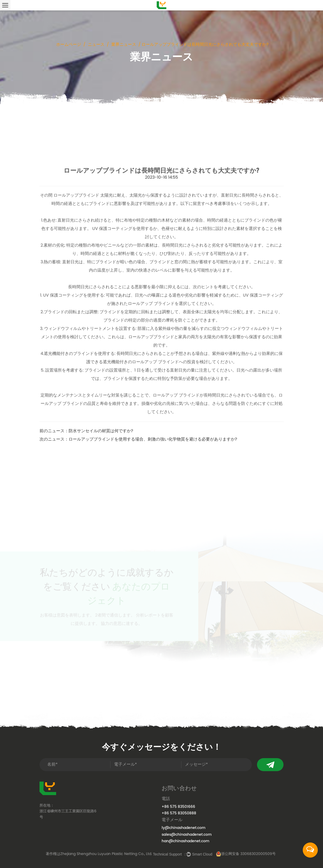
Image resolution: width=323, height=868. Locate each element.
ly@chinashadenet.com (184, 828)
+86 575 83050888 (179, 813)
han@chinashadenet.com (186, 841)
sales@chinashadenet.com (187, 835)
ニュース (96, 45)
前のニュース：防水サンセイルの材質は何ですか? (86, 487)
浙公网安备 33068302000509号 (246, 854)
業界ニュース (124, 45)
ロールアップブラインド (77, 251)
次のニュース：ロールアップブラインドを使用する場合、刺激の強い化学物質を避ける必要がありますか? (138, 495)
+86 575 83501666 (178, 807)
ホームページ (69, 45)
